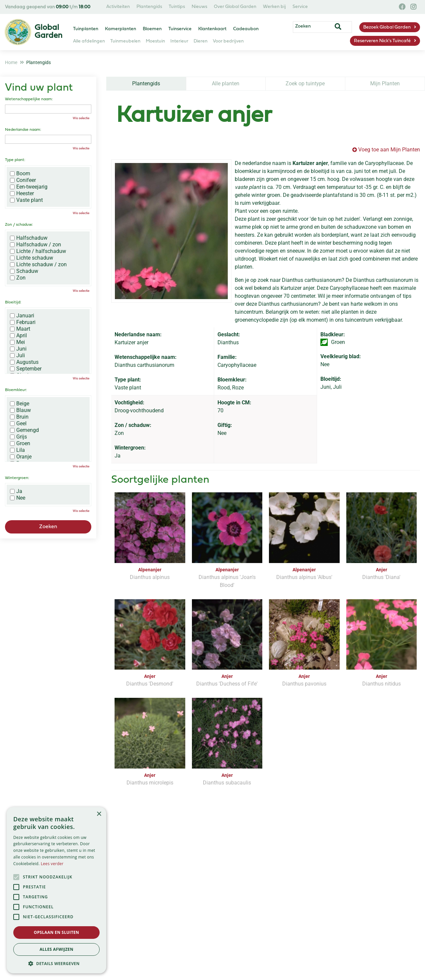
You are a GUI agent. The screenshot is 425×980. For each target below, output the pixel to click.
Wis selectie (81, 118)
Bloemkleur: (16, 390)
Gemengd (24, 430)
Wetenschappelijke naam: (29, 99)
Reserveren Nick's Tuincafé (382, 41)
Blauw (20, 410)
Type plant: (15, 160)
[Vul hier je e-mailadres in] (170, 880)
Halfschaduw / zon (36, 245)
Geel (18, 424)
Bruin (19, 417)
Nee (18, 498)
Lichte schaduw (32, 258)
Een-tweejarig (29, 187)
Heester (22, 194)
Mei (17, 342)
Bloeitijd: (13, 302)
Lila (17, 450)
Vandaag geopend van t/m (48, 7)
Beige (20, 404)
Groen (20, 444)
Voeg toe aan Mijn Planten (389, 150)
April (18, 336)
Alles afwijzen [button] (56, 949)
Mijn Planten (385, 83)
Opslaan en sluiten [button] (57, 932)
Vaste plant (26, 200)
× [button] (99, 814)
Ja (16, 491)
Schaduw (24, 271)
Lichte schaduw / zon (38, 265)
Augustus (24, 362)
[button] (56, 963)
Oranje (21, 457)
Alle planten (226, 83)
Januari (22, 316)
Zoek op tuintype (305, 83)
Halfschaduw (29, 238)
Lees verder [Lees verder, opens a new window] (52, 864)
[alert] (56, 890)
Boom (20, 174)
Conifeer (23, 180)
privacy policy (240, 861)
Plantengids (146, 83)
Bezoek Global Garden (387, 27)
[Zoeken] (328, 28)
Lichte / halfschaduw (38, 251)
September (26, 369)
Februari (23, 322)
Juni (18, 349)
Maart (20, 329)
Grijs (18, 437)
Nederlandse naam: (23, 130)
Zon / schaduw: (19, 225)
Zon (18, 278)
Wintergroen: (17, 478)
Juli (17, 356)
